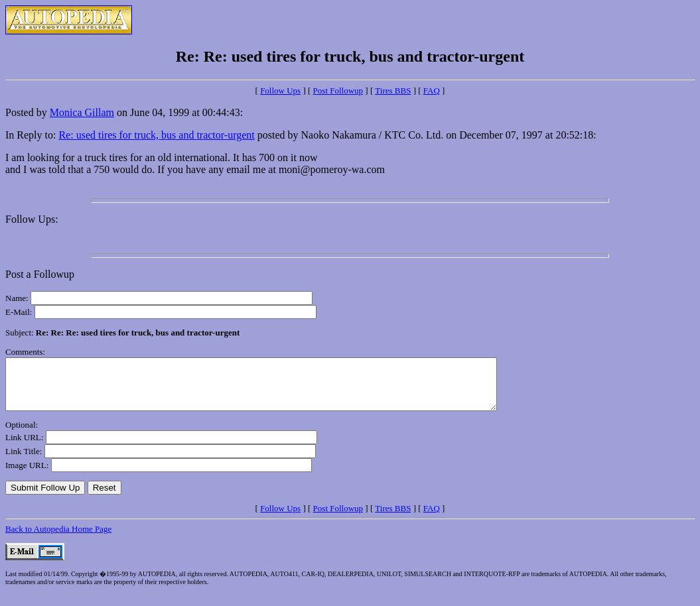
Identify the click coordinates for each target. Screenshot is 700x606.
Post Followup (338, 91)
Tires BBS (393, 91)
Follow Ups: (32, 219)
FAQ (432, 91)
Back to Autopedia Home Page (58, 539)
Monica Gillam (82, 112)
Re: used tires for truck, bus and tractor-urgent (156, 135)
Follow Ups (280, 91)
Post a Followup (40, 274)
